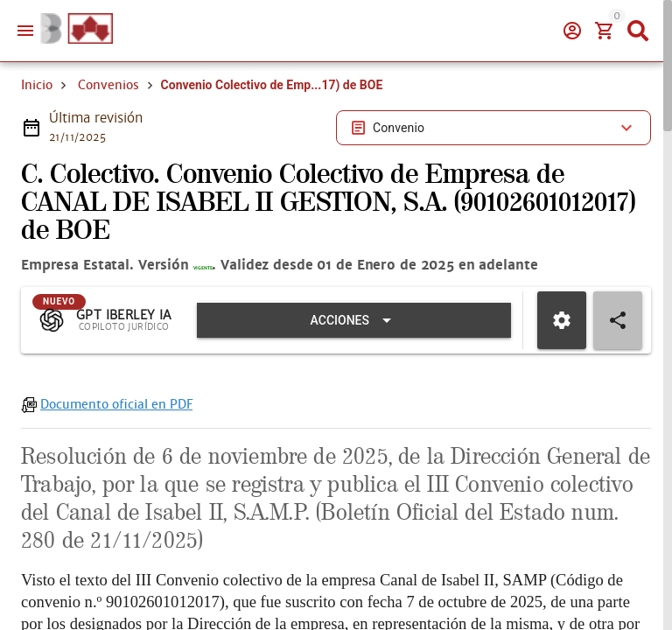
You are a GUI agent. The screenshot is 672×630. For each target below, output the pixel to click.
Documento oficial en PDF (116, 492)
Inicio (37, 147)
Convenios (108, 147)
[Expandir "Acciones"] (361, 408)
